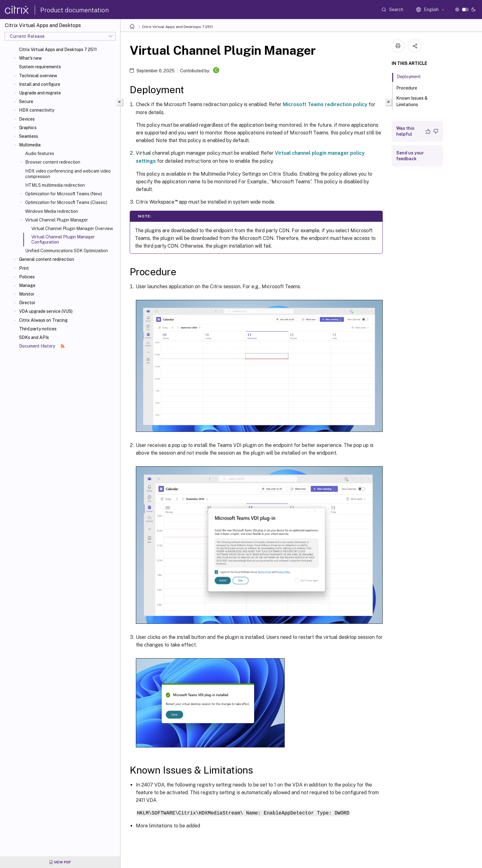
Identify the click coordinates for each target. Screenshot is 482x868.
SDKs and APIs (34, 337)
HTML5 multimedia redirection (55, 185)
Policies (27, 277)
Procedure (410, 87)
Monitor (27, 294)
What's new (30, 58)
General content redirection (47, 259)
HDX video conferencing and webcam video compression (68, 174)
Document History (42, 346)
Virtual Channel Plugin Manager (57, 220)
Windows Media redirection (52, 211)
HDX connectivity (37, 110)
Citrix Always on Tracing (43, 320)
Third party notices (38, 329)
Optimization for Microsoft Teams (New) (64, 194)
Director (27, 303)
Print (24, 268)
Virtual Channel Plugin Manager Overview (72, 229)
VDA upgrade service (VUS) (46, 311)
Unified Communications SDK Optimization (67, 251)
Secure (26, 102)
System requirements (40, 67)
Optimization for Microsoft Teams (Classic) (66, 202)
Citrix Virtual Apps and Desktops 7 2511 (58, 50)
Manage (27, 285)
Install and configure (40, 84)
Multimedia (30, 145)
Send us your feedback (410, 156)
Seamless (29, 136)
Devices (27, 119)
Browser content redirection (53, 162)
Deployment (412, 76)
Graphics (28, 128)
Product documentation (75, 10)
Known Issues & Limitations (412, 101)
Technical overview (38, 76)
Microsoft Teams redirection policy (325, 104)
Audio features (40, 153)
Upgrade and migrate (40, 93)
